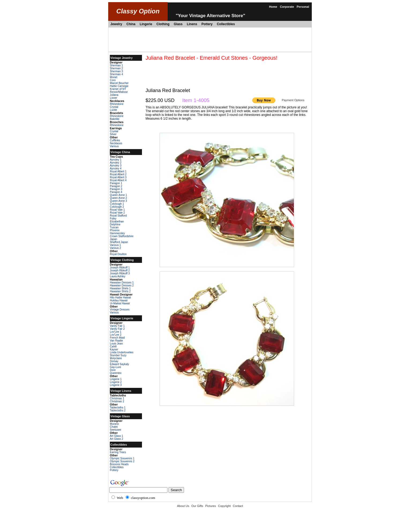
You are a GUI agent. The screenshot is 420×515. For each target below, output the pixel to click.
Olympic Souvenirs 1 (122, 458)
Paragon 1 (116, 183)
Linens (192, 24)
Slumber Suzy (118, 355)
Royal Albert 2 (118, 174)
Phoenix (115, 230)
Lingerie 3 (116, 385)
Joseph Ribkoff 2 (120, 270)
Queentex (116, 373)
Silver (113, 134)
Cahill (113, 347)
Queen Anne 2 (118, 198)
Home (273, 7)
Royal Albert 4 (118, 180)
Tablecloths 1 (118, 408)
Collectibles (226, 24)
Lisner (113, 98)
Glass (178, 24)
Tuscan (114, 227)
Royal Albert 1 (118, 171)
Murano (114, 424)
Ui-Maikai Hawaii (120, 303)
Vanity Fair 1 (117, 326)
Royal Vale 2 (117, 213)
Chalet (114, 427)
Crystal (114, 107)
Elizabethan (117, 221)
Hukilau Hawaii (119, 300)
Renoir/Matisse (119, 92)
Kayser (114, 349)
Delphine (115, 224)
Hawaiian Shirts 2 (120, 291)
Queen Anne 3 (118, 201)
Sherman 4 (116, 74)
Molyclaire (116, 358)
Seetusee (115, 430)
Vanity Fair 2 (117, 329)
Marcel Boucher (119, 83)
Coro (113, 80)
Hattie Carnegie (119, 86)
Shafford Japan (119, 242)
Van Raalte (116, 341)
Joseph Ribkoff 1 (120, 268)
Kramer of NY (118, 89)
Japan (113, 239)
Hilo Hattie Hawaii (120, 298)
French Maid (117, 338)
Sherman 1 (116, 65)
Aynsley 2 (116, 163)
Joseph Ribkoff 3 (120, 273)
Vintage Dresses (120, 310)
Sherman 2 (116, 68)
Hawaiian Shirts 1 (120, 288)
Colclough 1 (117, 204)
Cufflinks (115, 140)
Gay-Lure (115, 367)
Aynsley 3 (116, 166)
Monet (114, 77)
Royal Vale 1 (117, 210)
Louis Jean (116, 344)
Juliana (114, 95)
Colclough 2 (117, 207)
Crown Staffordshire (122, 236)
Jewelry (116, 24)
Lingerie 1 (116, 379)
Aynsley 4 (116, 168)
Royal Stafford (118, 216)
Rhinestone (117, 104)
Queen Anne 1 (118, 195)
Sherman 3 (116, 71)
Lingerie (146, 24)
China (131, 24)
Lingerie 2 (116, 382)
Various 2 (115, 248)
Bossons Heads (119, 464)
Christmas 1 (117, 398)
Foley (113, 219)
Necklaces (116, 143)
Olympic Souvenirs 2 (122, 461)
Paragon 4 (116, 192)
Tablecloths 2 (118, 410)
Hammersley (117, 233)
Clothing (163, 24)
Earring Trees (118, 452)
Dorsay (114, 361)
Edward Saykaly (119, 364)
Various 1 (115, 245)
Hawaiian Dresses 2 (122, 285)
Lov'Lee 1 (116, 332)
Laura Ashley (118, 276)
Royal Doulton (118, 254)
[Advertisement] (210, 40)
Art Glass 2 (116, 439)
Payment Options (293, 100)
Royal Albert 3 (118, 177)
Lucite (113, 110)
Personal (303, 7)
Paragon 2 (116, 186)
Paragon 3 (116, 189)
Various (114, 146)
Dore (113, 370)
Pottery (207, 24)
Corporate (287, 7)
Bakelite (115, 119)
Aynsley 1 (116, 160)
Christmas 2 (117, 401)
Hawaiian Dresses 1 (122, 283)
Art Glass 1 (116, 436)
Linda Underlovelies (122, 352)
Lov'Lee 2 (116, 335)
